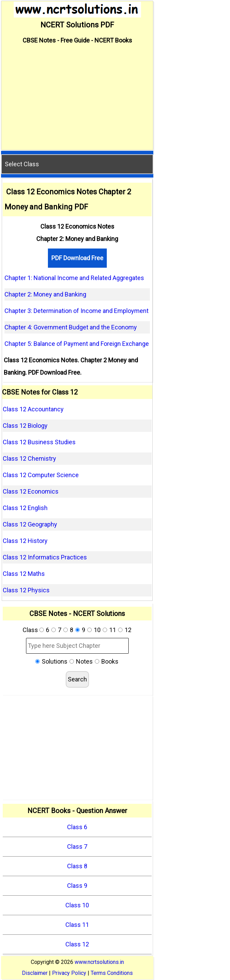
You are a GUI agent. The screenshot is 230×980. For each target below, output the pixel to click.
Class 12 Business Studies (39, 442)
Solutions (55, 661)
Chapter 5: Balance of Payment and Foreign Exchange (77, 344)
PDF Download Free (77, 258)
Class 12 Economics (31, 491)
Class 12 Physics (26, 590)
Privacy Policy (69, 973)
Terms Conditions (112, 973)
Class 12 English (25, 508)
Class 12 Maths (24, 574)
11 (113, 630)
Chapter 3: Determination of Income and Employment (76, 311)
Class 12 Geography (30, 524)
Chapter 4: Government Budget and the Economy (71, 327)
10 (97, 630)
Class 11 (77, 925)
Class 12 (77, 944)
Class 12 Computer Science (41, 475)
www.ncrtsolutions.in (99, 962)
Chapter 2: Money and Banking (45, 294)
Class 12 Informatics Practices (45, 557)
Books (110, 661)
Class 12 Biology (25, 426)
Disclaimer (35, 973)
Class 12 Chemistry (29, 458)
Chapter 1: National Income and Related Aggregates (74, 278)
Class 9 (77, 886)
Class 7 (77, 846)
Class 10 (77, 905)
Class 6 (77, 827)
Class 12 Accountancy (33, 409)
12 (128, 630)
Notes (84, 661)
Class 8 (77, 866)
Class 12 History (25, 541)
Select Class (22, 164)
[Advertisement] (77, 98)
